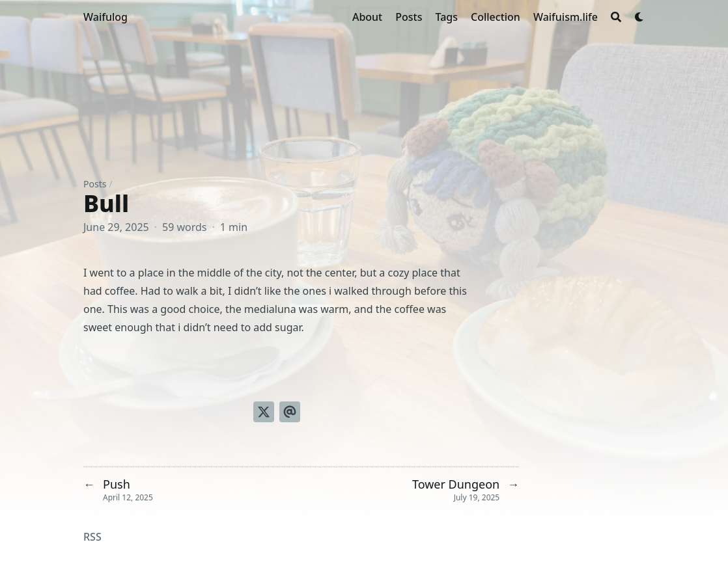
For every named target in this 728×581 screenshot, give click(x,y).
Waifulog (105, 17)
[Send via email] (290, 412)
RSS (92, 537)
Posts (95, 184)
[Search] (616, 17)
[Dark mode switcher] (639, 17)
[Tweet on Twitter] (264, 412)
